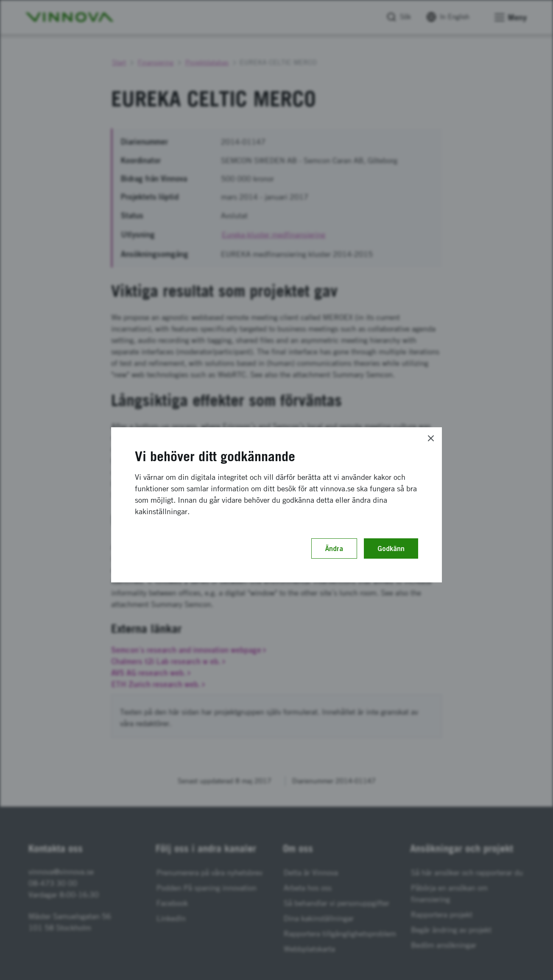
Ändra (334, 548)
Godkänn (391, 548)
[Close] (431, 438)
